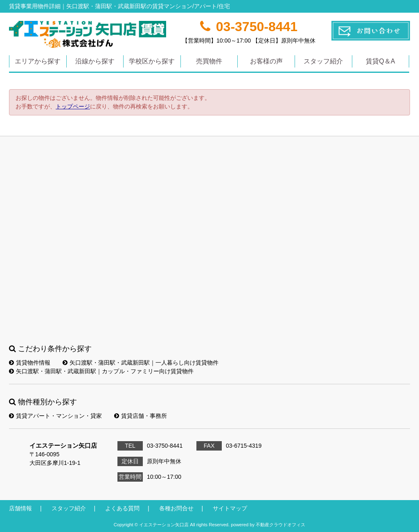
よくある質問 (122, 508)
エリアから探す (38, 61)
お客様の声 (266, 61)
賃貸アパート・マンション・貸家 (55, 416)
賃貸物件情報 (30, 363)
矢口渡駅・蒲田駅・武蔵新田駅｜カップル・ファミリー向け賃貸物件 (101, 371)
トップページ (73, 106)
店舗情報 (20, 508)
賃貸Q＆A (380, 61)
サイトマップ (230, 508)
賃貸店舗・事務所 (141, 416)
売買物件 (209, 61)
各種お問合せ (176, 508)
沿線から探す (95, 61)
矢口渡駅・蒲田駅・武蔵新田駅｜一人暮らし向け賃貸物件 (141, 363)
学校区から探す (152, 61)
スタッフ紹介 (323, 61)
